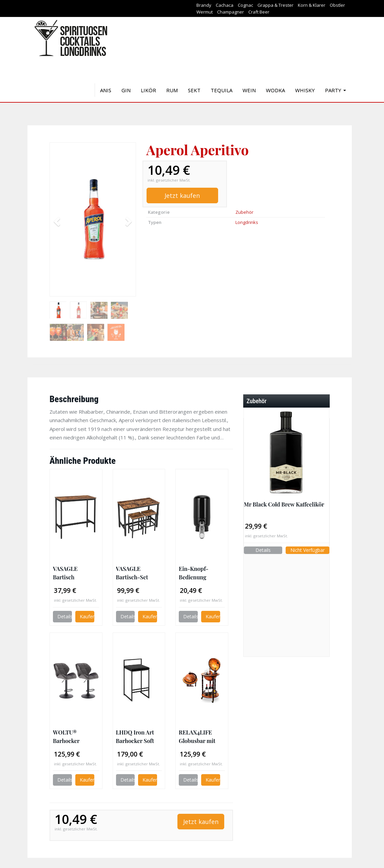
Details (65, 616)
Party (335, 90)
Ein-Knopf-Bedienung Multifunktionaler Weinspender (202, 573)
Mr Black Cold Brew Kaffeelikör (284, 504)
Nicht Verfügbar (308, 550)
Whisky (305, 90)
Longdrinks (247, 222)
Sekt (194, 90)
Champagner (231, 12)
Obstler (337, 5)
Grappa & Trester (275, 5)
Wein (249, 90)
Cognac (245, 5)
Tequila (222, 90)
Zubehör (244, 212)
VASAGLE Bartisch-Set (132, 573)
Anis (106, 90)
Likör (148, 90)
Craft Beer (259, 12)
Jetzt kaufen (182, 195)
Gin (126, 90)
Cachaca (225, 5)
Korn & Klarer (312, 5)
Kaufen (87, 616)
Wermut (205, 12)
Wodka (275, 90)
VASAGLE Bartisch (65, 573)
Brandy (204, 5)
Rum (172, 90)
